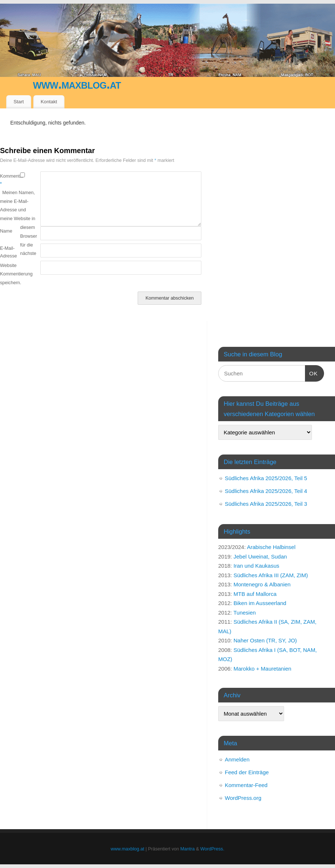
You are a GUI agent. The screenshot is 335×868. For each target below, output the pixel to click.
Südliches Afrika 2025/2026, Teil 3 (266, 504)
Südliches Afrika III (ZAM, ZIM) (271, 575)
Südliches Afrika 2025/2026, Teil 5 (266, 478)
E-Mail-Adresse (8, 252)
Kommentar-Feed (246, 785)
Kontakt (49, 102)
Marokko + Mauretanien (263, 669)
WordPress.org (243, 798)
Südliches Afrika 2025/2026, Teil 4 (266, 491)
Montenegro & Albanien (262, 584)
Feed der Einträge (247, 772)
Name (6, 231)
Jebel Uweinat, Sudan (260, 557)
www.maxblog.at (77, 84)
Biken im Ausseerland (260, 603)
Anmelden (237, 759)
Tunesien (244, 613)
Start (19, 102)
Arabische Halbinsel (271, 547)
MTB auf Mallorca (255, 594)
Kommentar (10, 180)
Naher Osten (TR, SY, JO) (265, 640)
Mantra (188, 849)
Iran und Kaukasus (256, 566)
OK (312, 372)
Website (8, 266)
